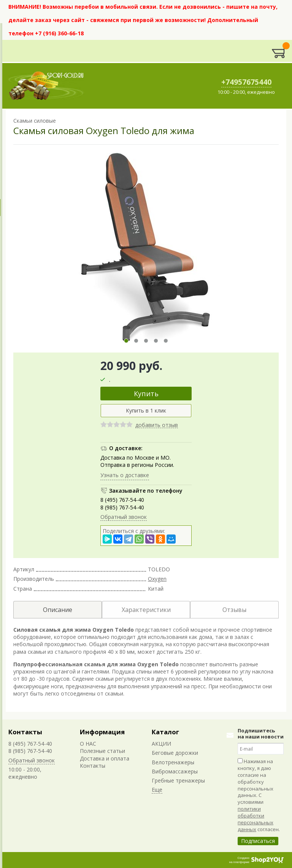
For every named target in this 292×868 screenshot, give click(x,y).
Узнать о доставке (125, 475)
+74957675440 (246, 82)
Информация (102, 732)
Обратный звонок (124, 517)
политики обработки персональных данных (255, 819)
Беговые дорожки (175, 753)
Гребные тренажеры (178, 780)
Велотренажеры (173, 762)
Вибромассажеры (175, 771)
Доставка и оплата (105, 758)
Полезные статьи (102, 751)
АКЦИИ (161, 744)
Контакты (25, 732)
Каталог (165, 732)
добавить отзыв (157, 425)
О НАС (88, 744)
